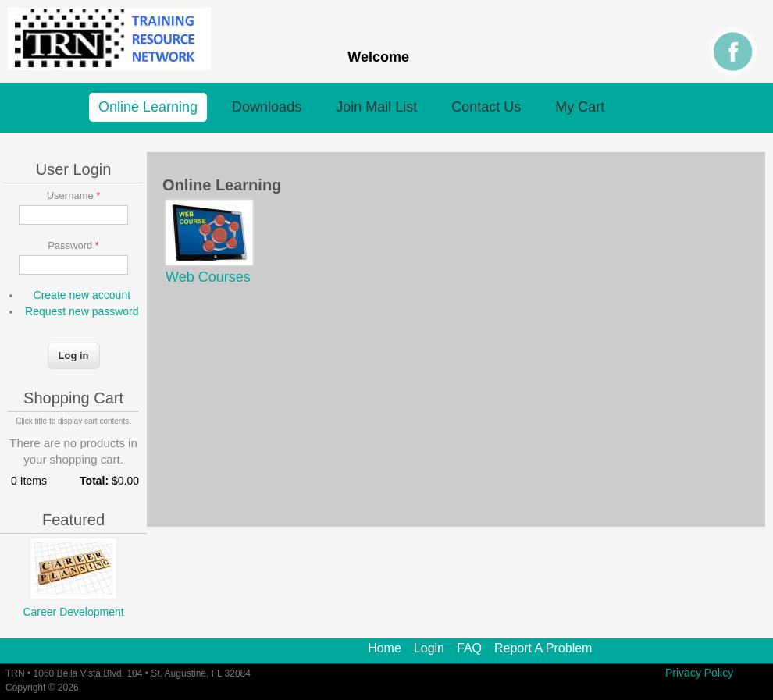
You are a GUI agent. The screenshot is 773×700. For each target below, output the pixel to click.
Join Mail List (376, 107)
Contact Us (486, 107)
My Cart (580, 107)
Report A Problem (543, 648)
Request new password (82, 311)
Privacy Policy (699, 673)
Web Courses (208, 277)
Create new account (82, 295)
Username (74, 195)
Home (385, 648)
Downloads (267, 107)
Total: (94, 481)
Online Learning (148, 107)
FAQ (469, 648)
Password (73, 245)
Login (429, 648)
